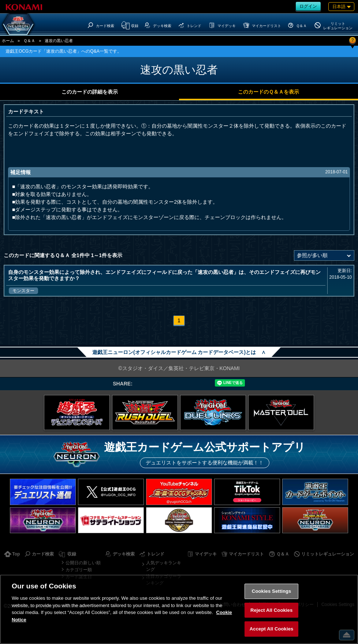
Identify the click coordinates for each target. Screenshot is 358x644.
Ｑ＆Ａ (29, 41)
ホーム (8, 41)
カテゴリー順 (79, 570)
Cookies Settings (272, 591)
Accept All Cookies (272, 629)
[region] (179, 609)
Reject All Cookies (271, 610)
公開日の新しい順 (83, 563)
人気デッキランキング (164, 566)
